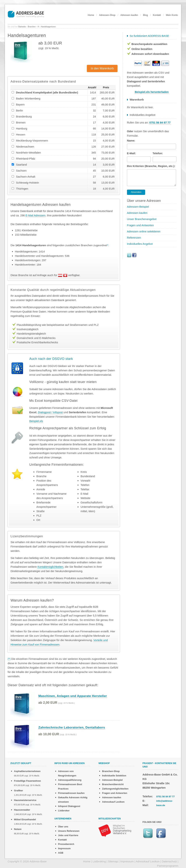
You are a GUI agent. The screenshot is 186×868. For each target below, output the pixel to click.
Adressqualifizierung (70, 780)
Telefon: (158, 153)
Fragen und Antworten (140, 225)
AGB (61, 853)
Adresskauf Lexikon (113, 802)
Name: (131, 141)
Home (91, 15)
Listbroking (99, 861)
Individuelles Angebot (140, 244)
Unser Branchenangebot (142, 219)
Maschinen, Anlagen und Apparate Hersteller (73, 696)
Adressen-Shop (107, 15)
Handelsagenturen (48, 27)
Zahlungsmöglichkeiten (115, 789)
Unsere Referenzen (69, 831)
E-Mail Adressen (36, 215)
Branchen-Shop (111, 771)
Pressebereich (66, 844)
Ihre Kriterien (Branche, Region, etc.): (151, 166)
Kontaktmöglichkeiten (50, 567)
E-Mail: (131, 153)
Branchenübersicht (113, 784)
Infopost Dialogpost (69, 806)
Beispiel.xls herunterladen (152, 92)
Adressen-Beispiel (138, 207)
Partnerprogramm (168, 866)
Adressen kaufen (129, 15)
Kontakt (157, 15)
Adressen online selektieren (144, 231)
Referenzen (134, 238)
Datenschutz (169, 861)
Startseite (22, 27)
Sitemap (113, 861)
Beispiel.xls (36, 421)
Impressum (64, 848)
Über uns (63, 827)
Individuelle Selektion (114, 776)
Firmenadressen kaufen (71, 793)
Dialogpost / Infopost (50, 412)
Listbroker (64, 811)
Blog (145, 15)
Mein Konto (172, 15)
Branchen (32, 27)
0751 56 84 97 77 (165, 797)
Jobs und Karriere (68, 835)
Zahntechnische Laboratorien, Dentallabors (72, 727)
